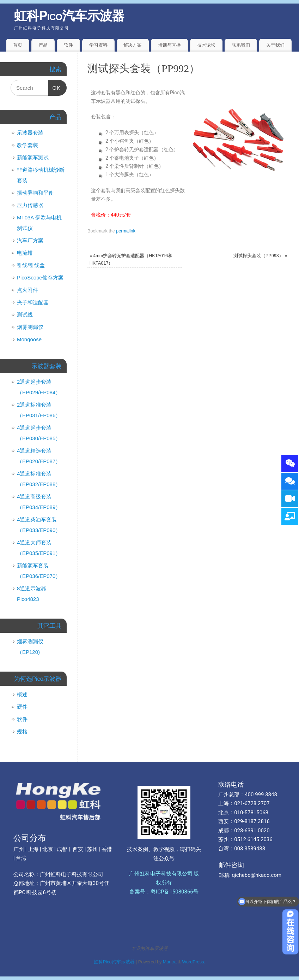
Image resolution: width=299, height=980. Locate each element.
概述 (22, 694)
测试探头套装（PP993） (260, 256)
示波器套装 (30, 133)
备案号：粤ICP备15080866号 (164, 892)
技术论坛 (206, 45)
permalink (126, 231)
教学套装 (28, 145)
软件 (68, 45)
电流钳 (25, 253)
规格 (22, 731)
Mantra (170, 962)
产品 (43, 45)
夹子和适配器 (33, 302)
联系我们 (241, 45)
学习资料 (98, 45)
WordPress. (194, 962)
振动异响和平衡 (35, 193)
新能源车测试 (33, 157)
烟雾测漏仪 (30, 327)
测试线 (25, 315)
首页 (18, 45)
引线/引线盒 (31, 265)
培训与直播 (169, 45)
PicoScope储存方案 (40, 278)
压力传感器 (30, 205)
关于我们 (275, 45)
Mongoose (29, 339)
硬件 (22, 707)
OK (55, 85)
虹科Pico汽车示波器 (69, 16)
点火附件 (28, 290)
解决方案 (133, 45)
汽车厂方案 (30, 240)
